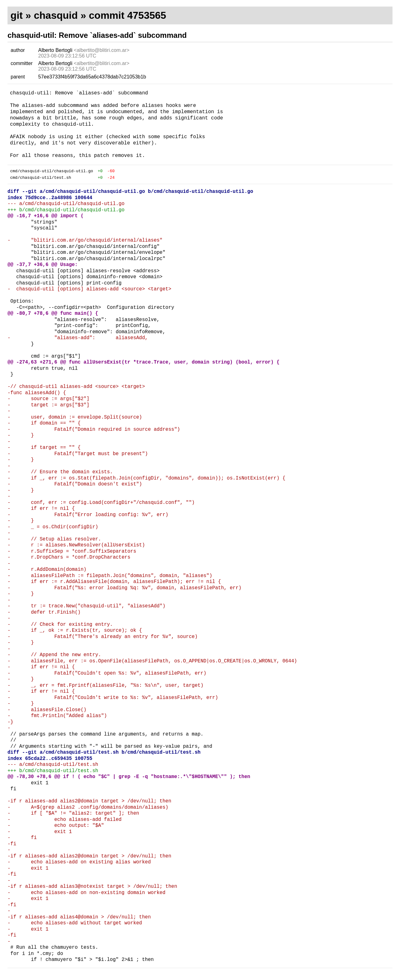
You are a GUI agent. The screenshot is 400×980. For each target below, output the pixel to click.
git (17, 15)
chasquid (56, 15)
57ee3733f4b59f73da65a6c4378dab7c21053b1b (92, 77)
